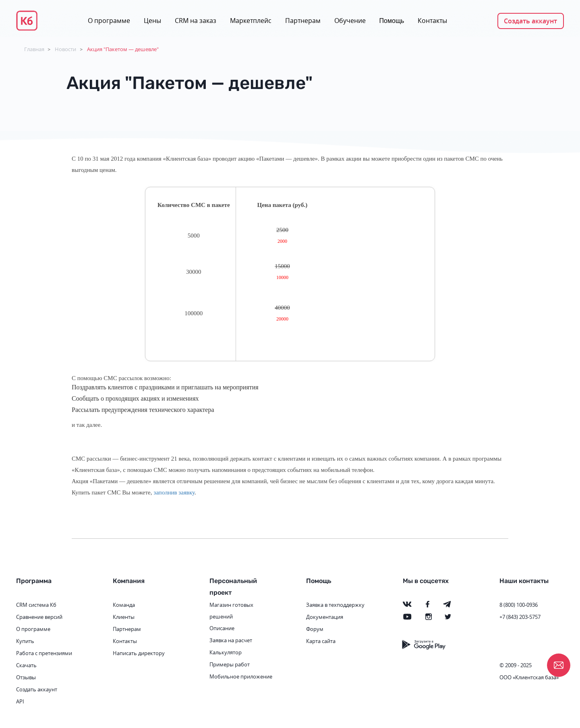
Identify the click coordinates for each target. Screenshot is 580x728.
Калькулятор (226, 652)
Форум (315, 629)
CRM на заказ (196, 21)
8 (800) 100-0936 (519, 605)
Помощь (392, 21)
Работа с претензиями (44, 653)
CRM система (32, 605)
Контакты (432, 21)
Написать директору (139, 653)
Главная (34, 49)
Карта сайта (321, 641)
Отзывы (26, 677)
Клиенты (124, 617)
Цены (152, 21)
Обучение (350, 21)
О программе (109, 21)
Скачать (26, 665)
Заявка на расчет (231, 640)
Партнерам (303, 21)
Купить (25, 641)
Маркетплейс (251, 21)
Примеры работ (230, 664)
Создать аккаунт (530, 21)
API (20, 701)
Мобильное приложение (241, 676)
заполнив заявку (174, 492)
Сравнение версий (39, 617)
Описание (222, 628)
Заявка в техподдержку (335, 605)
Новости (65, 49)
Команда (124, 605)
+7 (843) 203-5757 (520, 617)
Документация (325, 617)
